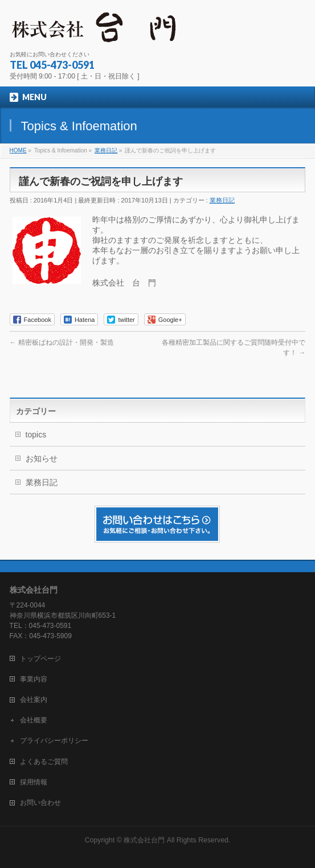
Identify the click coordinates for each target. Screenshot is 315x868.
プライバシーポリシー (54, 741)
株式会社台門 (144, 840)
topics (36, 435)
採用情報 (34, 782)
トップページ (40, 659)
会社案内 (34, 700)
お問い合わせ (40, 803)
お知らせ (42, 458)
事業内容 (34, 679)
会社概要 (34, 720)
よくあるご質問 (44, 762)
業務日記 (222, 200)
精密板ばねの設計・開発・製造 (62, 342)
